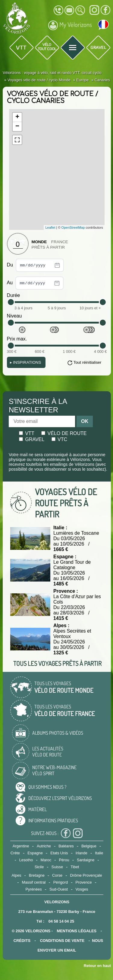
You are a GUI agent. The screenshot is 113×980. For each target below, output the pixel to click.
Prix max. (17, 339)
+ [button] (17, 117)
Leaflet (50, 227)
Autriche (44, 846)
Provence (83, 882)
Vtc (59, 439)
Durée (14, 295)
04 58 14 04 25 (61, 921)
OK (85, 421)
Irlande (82, 853)
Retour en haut (97, 966)
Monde (39, 242)
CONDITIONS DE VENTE (62, 941)
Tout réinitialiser (88, 362)
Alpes (16, 875)
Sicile (39, 867)
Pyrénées (34, 889)
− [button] (17, 127)
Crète (15, 853)
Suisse (57, 867)
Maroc (46, 860)
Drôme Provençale (86, 875)
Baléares (66, 846)
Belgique (89, 846)
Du (35, 265)
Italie (99, 853)
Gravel (32, 439)
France (60, 242)
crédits (22, 941)
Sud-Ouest (59, 889)
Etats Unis (59, 853)
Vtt (27, 433)
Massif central (34, 882)
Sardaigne (86, 860)
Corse (57, 875)
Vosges (82, 889)
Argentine (21, 846)
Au (35, 283)
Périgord (61, 882)
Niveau (14, 316)
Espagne (35, 853)
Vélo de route (64, 433)
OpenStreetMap (73, 227)
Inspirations (26, 362)
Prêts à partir (48, 247)
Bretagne (37, 875)
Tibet (75, 867)
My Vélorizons (70, 25)
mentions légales (77, 931)
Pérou (64, 860)
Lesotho (26, 860)
